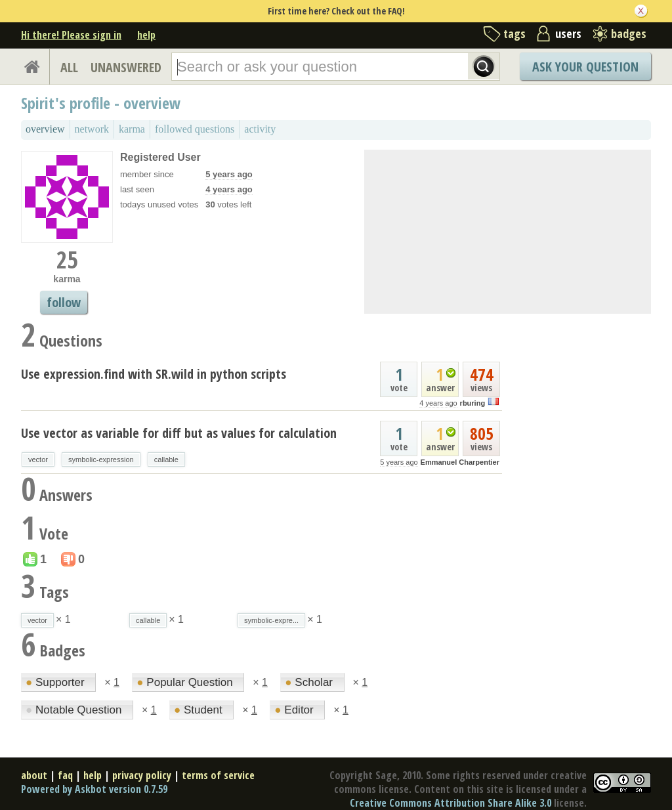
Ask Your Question (585, 67)
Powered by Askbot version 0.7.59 (94, 789)
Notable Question (75, 710)
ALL (69, 67)
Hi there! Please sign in (71, 35)
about (34, 775)
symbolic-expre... (271, 620)
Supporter (56, 682)
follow (64, 302)
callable (166, 459)
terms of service (218, 775)
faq (65, 775)
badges (629, 33)
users (568, 33)
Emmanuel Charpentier (460, 462)
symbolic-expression (101, 459)
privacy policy (142, 775)
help (146, 35)
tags (514, 33)
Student (199, 710)
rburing (473, 403)
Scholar (310, 682)
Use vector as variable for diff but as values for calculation (179, 433)
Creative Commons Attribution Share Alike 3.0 (451, 803)
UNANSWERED (126, 67)
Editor (295, 710)
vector (38, 459)
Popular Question (186, 682)
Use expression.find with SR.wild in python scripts (154, 374)
